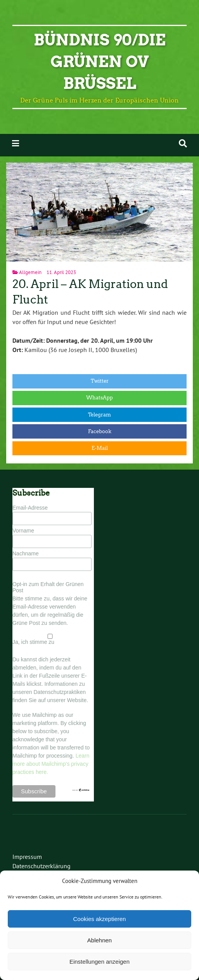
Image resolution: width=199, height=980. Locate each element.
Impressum (27, 857)
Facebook (100, 431)
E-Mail (100, 448)
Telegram (99, 415)
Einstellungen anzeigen (99, 962)
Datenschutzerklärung (42, 866)
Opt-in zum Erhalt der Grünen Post (48, 587)
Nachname (26, 553)
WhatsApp (99, 398)
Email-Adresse (30, 508)
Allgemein (30, 272)
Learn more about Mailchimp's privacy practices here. (51, 764)
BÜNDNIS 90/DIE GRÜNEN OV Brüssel (100, 62)
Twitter (100, 381)
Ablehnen (99, 940)
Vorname (23, 531)
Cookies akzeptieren (100, 919)
